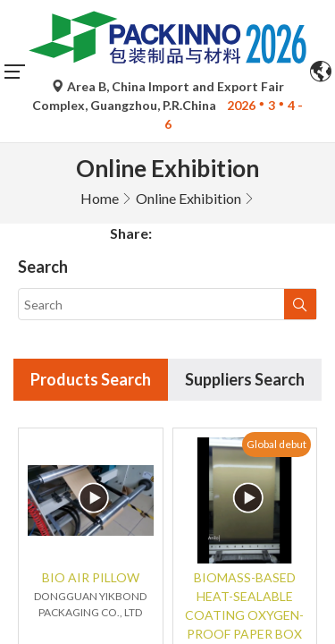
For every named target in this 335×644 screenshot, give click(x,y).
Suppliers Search (245, 237)
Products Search (91, 237)
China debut (124, 587)
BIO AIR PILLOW (91, 435)
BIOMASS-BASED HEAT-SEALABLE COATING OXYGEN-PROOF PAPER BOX (244, 463)
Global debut (276, 301)
